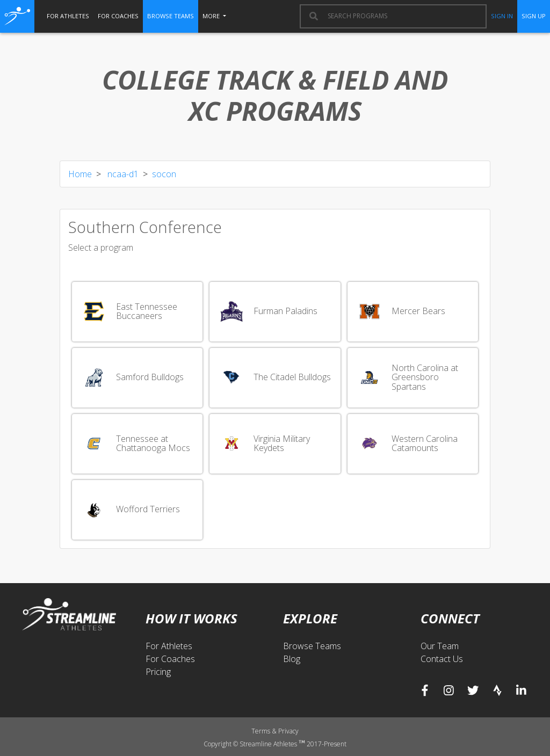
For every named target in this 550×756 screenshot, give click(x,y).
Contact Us (442, 659)
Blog (292, 659)
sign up (534, 16)
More (212, 16)
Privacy (288, 731)
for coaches (118, 16)
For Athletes (169, 646)
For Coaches (170, 659)
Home (80, 174)
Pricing (158, 672)
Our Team (440, 646)
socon (164, 174)
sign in (502, 16)
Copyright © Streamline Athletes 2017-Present (275, 744)
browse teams (171, 16)
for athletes (68, 16)
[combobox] (402, 16)
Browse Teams (312, 646)
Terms (262, 731)
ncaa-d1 (122, 174)
